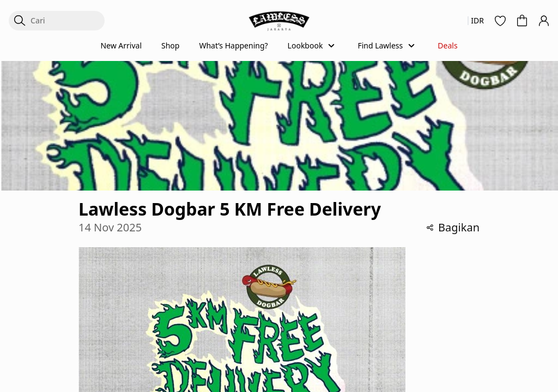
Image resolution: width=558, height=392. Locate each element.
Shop (170, 45)
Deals (447, 45)
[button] (500, 21)
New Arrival (121, 45)
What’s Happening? (233, 45)
